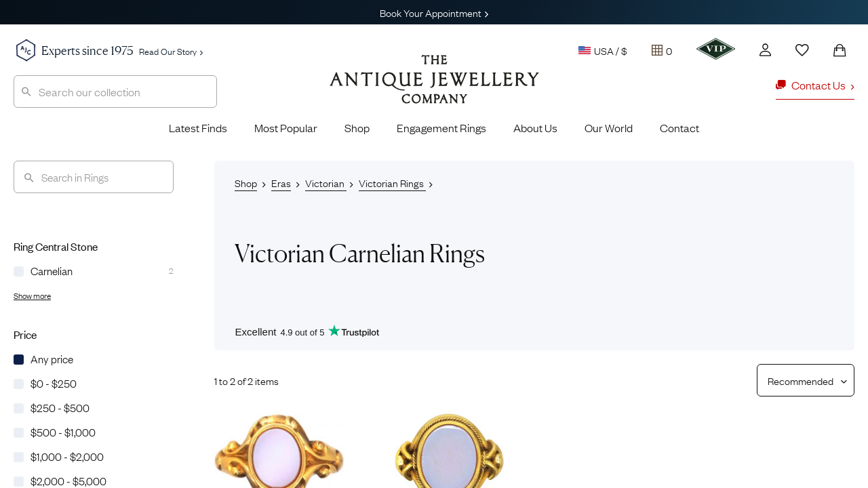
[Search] (94, 177)
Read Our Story (171, 51)
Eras (281, 182)
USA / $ (603, 50)
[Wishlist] (802, 50)
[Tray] (662, 50)
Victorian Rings (392, 182)
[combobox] (115, 91)
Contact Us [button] (815, 85)
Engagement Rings (441, 127)
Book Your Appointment (434, 12)
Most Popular (286, 127)
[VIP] (716, 49)
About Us (535, 127)
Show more (32, 296)
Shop (357, 127)
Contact (679, 127)
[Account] (765, 50)
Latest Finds (198, 127)
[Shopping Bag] (840, 50)
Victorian (326, 182)
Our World (609, 127)
